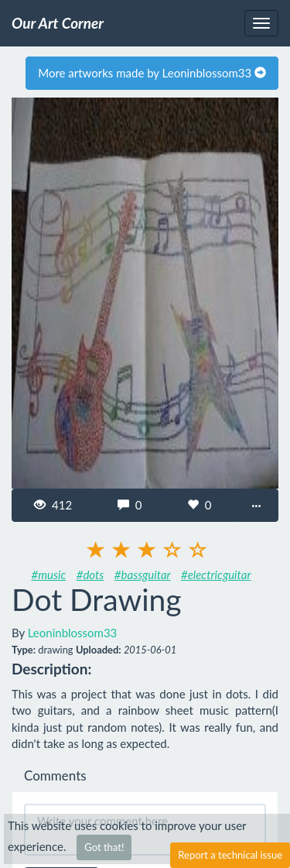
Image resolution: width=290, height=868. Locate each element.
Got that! (104, 847)
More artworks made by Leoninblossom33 (152, 73)
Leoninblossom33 (73, 633)
